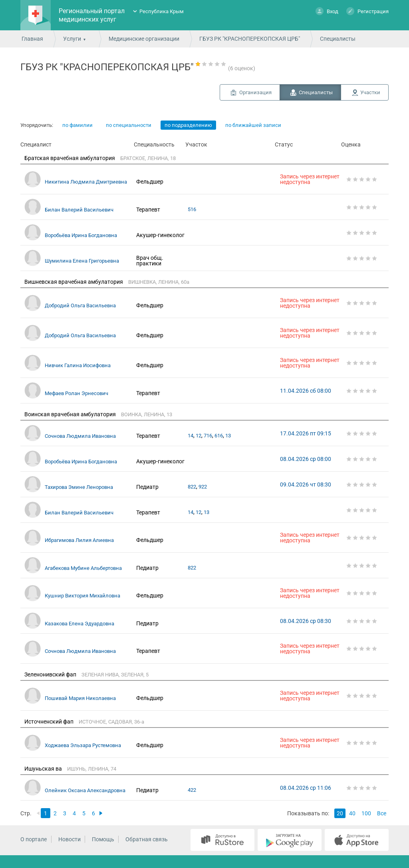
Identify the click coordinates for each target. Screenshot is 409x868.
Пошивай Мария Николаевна (80, 698)
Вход (327, 11)
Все (382, 813)
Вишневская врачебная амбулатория (74, 282)
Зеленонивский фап (50, 674)
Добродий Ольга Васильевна (80, 305)
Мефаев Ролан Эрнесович (76, 393)
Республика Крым (162, 11)
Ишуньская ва (43, 769)
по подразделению (188, 125)
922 (203, 487)
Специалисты (316, 92)
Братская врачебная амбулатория (70, 158)
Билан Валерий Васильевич (79, 210)
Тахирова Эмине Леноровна (79, 487)
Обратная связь (147, 839)
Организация (255, 92)
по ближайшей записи (253, 125)
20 (340, 813)
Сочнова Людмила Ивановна (80, 436)
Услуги (72, 39)
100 (366, 813)
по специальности (129, 125)
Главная (32, 39)
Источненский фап (49, 722)
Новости (69, 839)
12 (199, 436)
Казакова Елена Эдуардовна (79, 624)
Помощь (103, 839)
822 (192, 487)
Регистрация (367, 11)
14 (191, 436)
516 (192, 209)
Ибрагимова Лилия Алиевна (79, 540)
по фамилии (77, 125)
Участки (370, 92)
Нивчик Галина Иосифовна (78, 365)
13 (228, 436)
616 (219, 436)
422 (192, 790)
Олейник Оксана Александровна (85, 790)
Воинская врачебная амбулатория (70, 414)
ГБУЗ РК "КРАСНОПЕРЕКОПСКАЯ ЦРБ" (250, 39)
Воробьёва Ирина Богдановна (81, 235)
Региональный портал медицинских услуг (92, 15)
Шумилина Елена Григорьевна (82, 261)
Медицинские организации (144, 39)
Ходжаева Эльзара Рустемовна (83, 745)
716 (208, 436)
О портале (34, 839)
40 (352, 813)
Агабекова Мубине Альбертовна (83, 568)
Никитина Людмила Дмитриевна (86, 182)
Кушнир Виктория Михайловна (82, 596)
